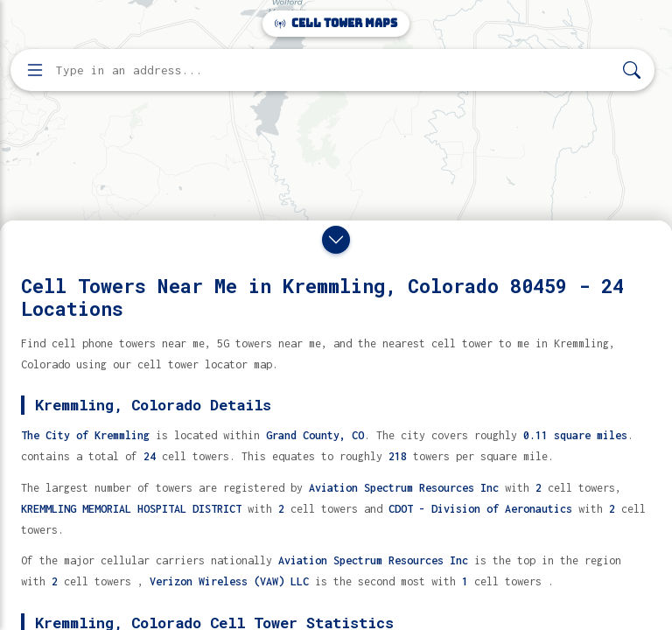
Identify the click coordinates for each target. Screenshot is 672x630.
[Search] (632, 70)
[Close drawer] (336, 240)
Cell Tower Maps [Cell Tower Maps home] (336, 23)
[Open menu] (35, 70)
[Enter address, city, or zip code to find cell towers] (334, 70)
